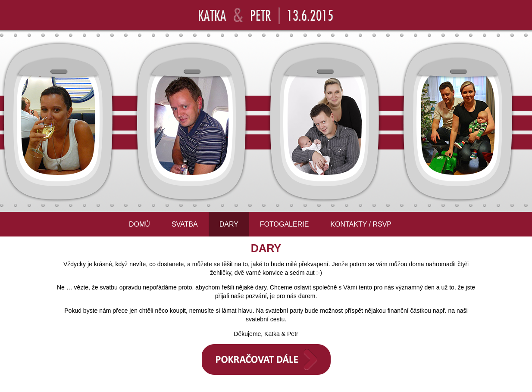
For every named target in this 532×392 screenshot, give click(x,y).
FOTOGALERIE (285, 224)
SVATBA (185, 224)
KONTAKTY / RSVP (361, 224)
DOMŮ (139, 224)
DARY (229, 224)
